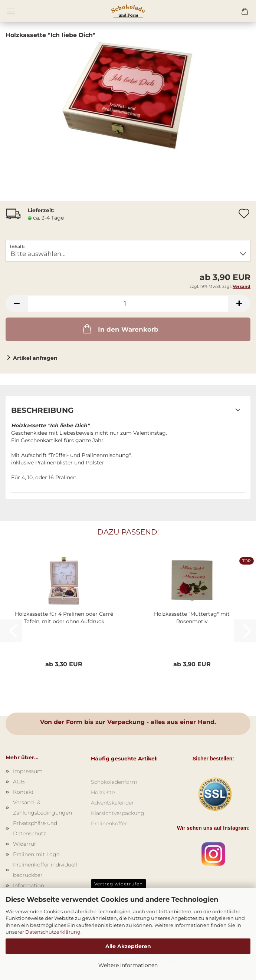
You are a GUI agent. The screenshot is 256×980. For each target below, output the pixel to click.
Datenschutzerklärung (53, 932)
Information (29, 885)
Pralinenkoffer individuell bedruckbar (45, 870)
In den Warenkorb (120, 329)
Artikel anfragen (35, 358)
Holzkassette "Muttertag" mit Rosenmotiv (192, 618)
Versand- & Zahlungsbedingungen (42, 808)
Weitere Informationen (128, 965)
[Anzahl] (128, 304)
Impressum (28, 771)
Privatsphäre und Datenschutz (35, 828)
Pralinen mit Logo (36, 854)
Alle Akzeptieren (128, 946)
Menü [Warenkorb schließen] (11, 11)
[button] (17, 304)
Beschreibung (42, 410)
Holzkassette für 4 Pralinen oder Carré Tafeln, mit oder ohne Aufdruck (64, 618)
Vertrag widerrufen (119, 884)
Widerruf (24, 844)
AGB (19, 782)
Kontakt (23, 792)
